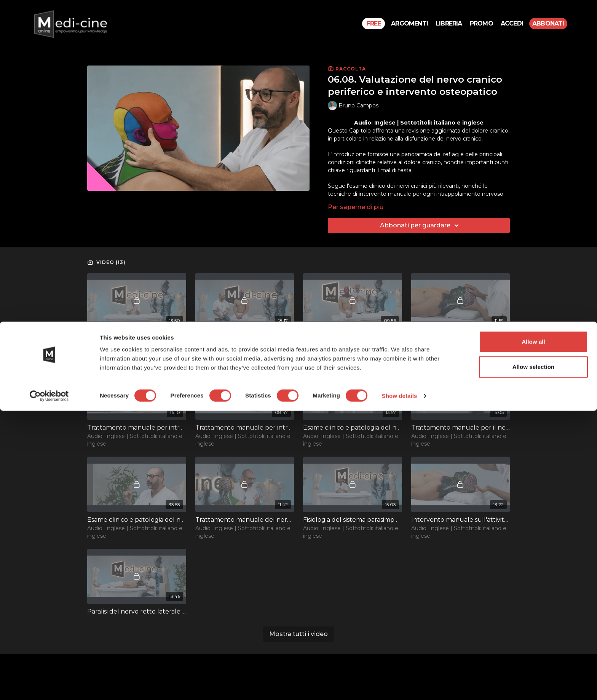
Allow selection (534, 656)
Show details (400, 685)
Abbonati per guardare (421, 225)
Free (374, 23)
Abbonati (548, 23)
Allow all (533, 631)
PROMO (481, 23)
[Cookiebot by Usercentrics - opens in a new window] (49, 685)
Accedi (512, 23)
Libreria (449, 23)
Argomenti (409, 23)
